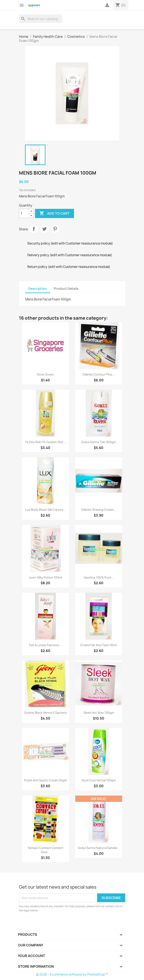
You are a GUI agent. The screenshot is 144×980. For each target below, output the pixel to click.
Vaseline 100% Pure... (99, 577)
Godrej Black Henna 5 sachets (46, 713)
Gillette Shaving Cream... (99, 510)
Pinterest (55, 229)
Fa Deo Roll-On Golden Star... (46, 442)
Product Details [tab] (66, 289)
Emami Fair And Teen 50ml (99, 645)
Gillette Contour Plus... (99, 374)
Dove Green (45, 374)
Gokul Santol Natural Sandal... (99, 848)
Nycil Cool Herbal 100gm (99, 780)
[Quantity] (24, 213)
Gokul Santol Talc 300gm (99, 442)
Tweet (44, 229)
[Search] (41, 19)
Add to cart (54, 213)
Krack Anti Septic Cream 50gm (46, 780)
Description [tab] (38, 289)
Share (34, 229)
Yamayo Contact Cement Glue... (46, 850)
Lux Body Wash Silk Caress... (45, 510)
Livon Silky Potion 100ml (45, 577)
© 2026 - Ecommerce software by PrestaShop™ (72, 974)
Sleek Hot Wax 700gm (99, 713)
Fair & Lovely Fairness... (45, 645)
